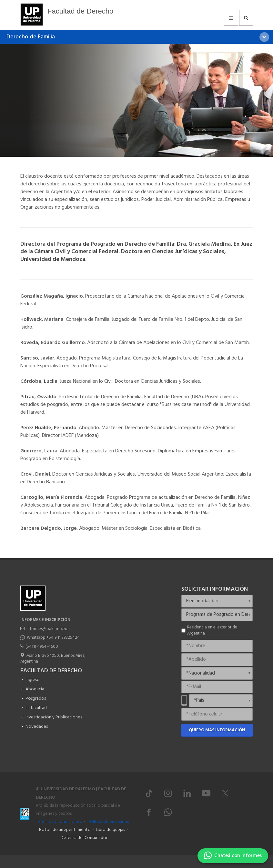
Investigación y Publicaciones (54, 717)
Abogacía (35, 689)
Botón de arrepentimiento (65, 830)
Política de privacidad (108, 822)
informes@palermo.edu (48, 629)
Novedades (37, 727)
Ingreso (33, 680)
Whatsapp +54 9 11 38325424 (53, 638)
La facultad (36, 708)
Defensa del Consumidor (84, 838)
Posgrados (36, 699)
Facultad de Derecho (80, 11)
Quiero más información (217, 730)
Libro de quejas (110, 830)
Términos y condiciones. (59, 822)
